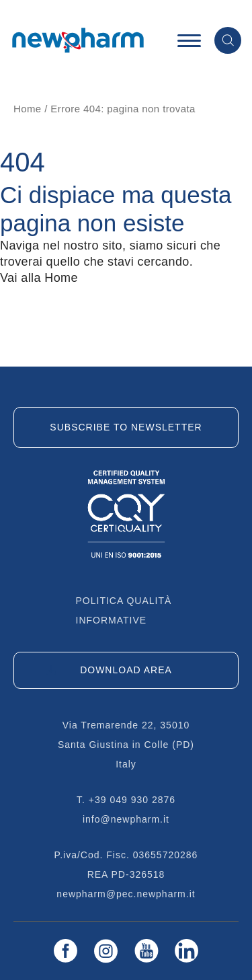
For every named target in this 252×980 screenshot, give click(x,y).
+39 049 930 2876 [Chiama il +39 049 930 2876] (132, 800)
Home (28, 109)
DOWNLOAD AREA (126, 670)
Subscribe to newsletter (126, 427)
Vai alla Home (39, 278)
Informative (112, 620)
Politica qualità (124, 601)
